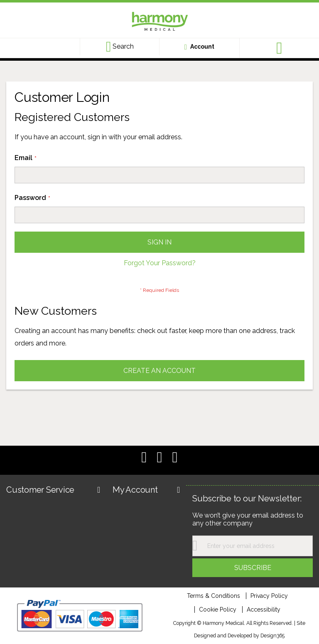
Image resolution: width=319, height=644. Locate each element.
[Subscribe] (253, 568)
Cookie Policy (218, 609)
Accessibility (264, 609)
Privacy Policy (269, 596)
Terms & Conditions (213, 596)
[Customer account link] (199, 47)
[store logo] (159, 22)
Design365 (272, 635)
